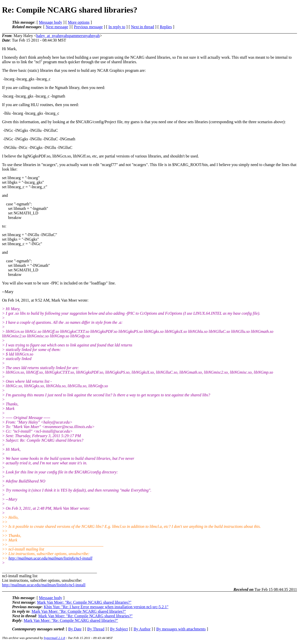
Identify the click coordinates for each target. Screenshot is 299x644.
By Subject (119, 629)
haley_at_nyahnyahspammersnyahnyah (68, 36)
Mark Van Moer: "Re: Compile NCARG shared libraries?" (84, 602)
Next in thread (143, 27)
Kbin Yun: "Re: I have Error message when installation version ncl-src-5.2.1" (106, 607)
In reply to (117, 27)
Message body (50, 22)
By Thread (96, 629)
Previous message (88, 27)
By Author (142, 629)
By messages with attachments (181, 629)
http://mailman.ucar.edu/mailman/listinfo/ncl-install (50, 558)
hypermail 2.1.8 (55, 638)
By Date (75, 629)
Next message (57, 27)
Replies (166, 27)
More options (79, 22)
